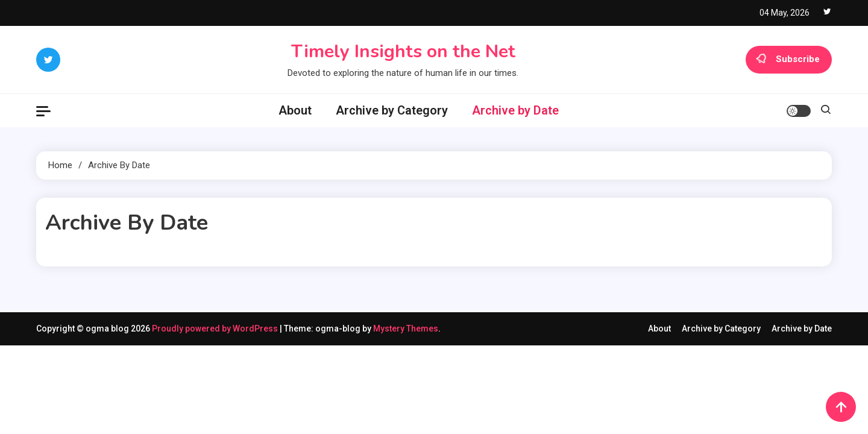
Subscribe (789, 60)
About (295, 110)
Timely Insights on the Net (403, 52)
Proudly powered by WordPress (216, 329)
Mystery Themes (406, 329)
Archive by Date (515, 110)
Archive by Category (392, 110)
